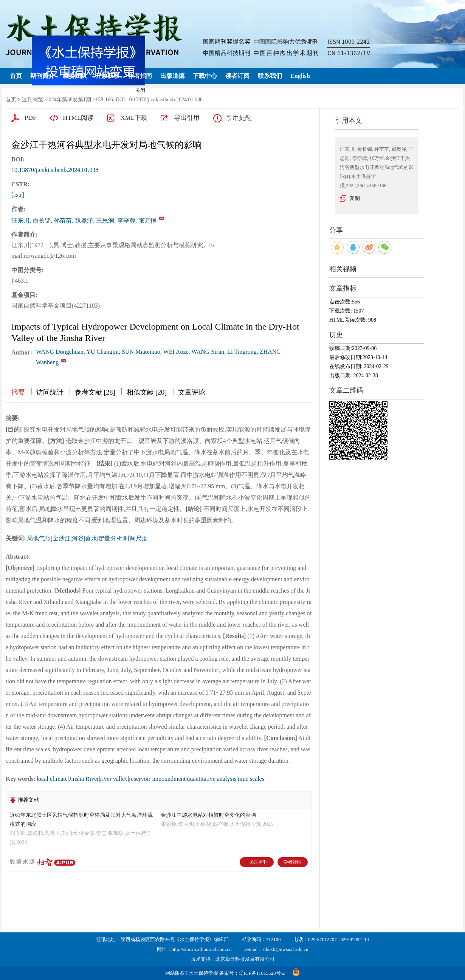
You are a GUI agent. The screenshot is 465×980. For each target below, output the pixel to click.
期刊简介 (42, 76)
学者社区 (293, 862)
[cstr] (18, 195)
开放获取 (107, 76)
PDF (30, 118)
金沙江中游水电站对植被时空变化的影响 (208, 815)
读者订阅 (237, 76)
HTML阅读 (78, 118)
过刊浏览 (33, 100)
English (300, 76)
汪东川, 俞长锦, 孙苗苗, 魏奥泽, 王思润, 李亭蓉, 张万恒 (84, 221)
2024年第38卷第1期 (69, 100)
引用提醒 (239, 118)
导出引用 (187, 118)
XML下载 (134, 118)
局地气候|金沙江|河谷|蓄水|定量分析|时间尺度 (87, 538)
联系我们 (270, 76)
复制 (355, 198)
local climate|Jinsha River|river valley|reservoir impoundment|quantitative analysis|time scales (151, 779)
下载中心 (205, 76)
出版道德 (172, 76)
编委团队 (75, 76)
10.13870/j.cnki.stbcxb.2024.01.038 (55, 170)
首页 (16, 76)
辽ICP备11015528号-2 (262, 973)
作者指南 (140, 76)
